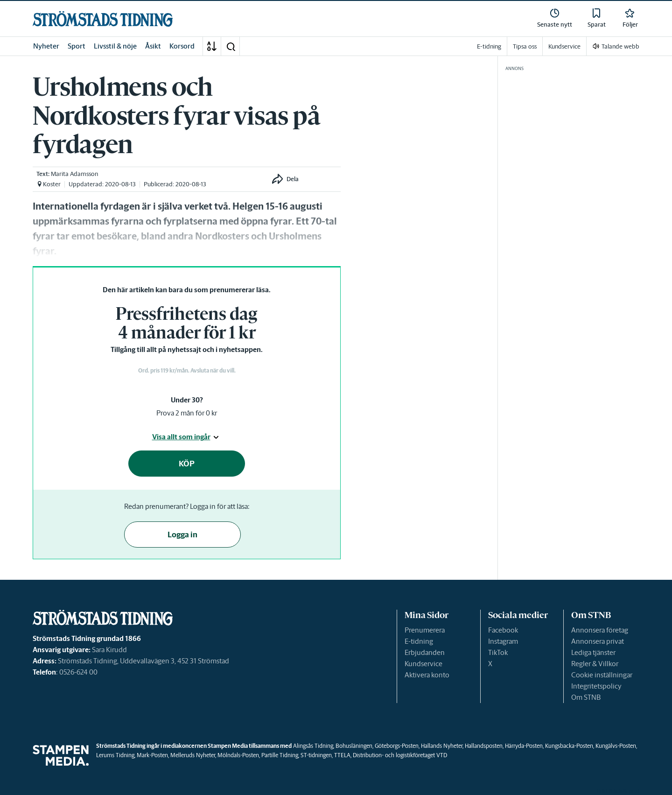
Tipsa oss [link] (525, 46)
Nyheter (46, 46)
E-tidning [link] (489, 46)
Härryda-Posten (524, 746)
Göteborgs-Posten (397, 746)
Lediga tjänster (593, 652)
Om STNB (586, 697)
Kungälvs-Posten (616, 746)
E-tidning (419, 641)
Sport (77, 46)
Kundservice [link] (564, 46)
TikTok (498, 652)
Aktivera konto (427, 675)
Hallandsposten (484, 746)
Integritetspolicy (596, 686)
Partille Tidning (280, 755)
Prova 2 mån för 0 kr (187, 413)
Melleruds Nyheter (193, 755)
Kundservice (423, 664)
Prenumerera (425, 630)
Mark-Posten (152, 755)
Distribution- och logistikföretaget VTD (400, 755)
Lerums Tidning (115, 755)
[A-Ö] (212, 46)
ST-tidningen (316, 755)
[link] (103, 19)
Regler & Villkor (595, 664)
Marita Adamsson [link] (74, 174)
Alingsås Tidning (313, 746)
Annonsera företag (600, 630)
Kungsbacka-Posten (569, 746)
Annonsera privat (598, 641)
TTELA (342, 755)
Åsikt (153, 46)
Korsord (182, 46)
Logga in (182, 535)
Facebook (503, 630)
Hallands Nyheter (442, 746)
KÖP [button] (187, 464)
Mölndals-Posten (238, 755)
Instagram (503, 641)
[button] (231, 46)
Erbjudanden (425, 652)
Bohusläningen (354, 746)
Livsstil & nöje (115, 46)
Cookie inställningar (602, 675)
